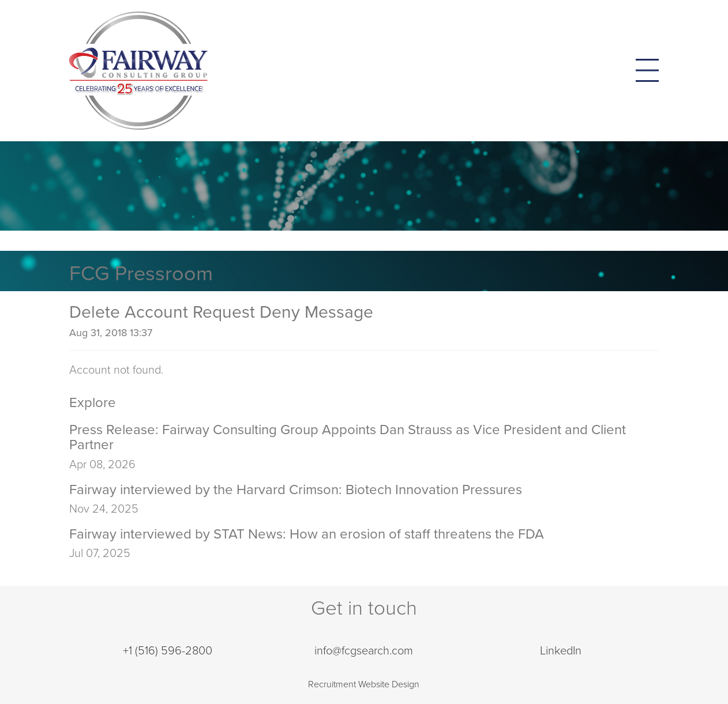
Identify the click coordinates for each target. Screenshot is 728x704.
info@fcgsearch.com (364, 651)
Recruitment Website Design (364, 684)
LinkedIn (561, 651)
